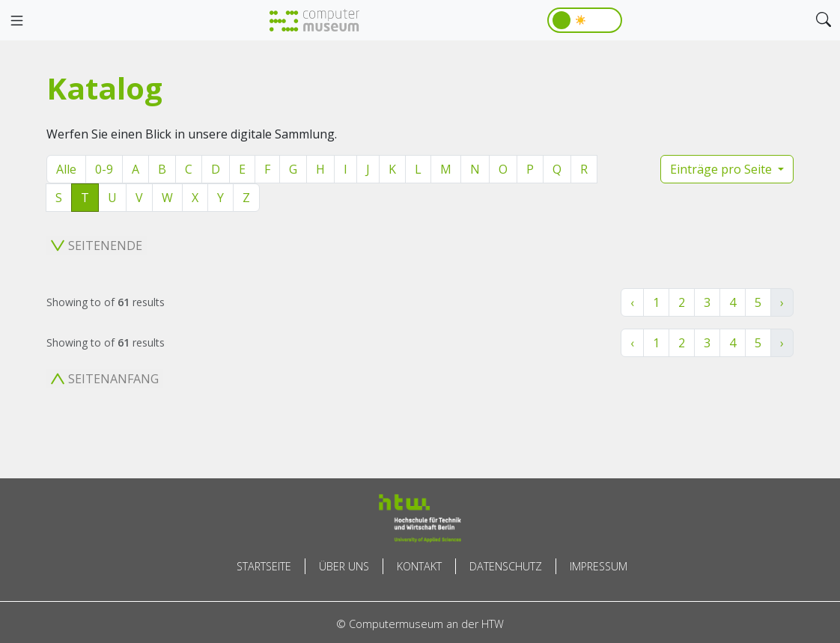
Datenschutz (506, 566)
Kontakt (419, 566)
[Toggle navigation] (16, 21)
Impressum (599, 566)
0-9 (104, 169)
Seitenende (97, 246)
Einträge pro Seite (722, 169)
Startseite (264, 566)
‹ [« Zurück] (632, 302)
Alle (66, 169)
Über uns (344, 566)
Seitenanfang (105, 379)
